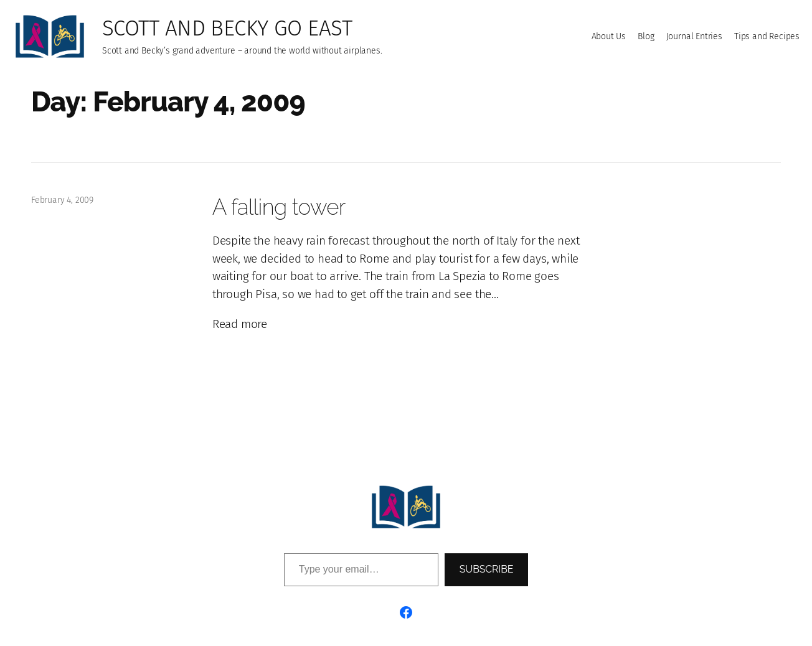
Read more (240, 325)
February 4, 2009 (62, 200)
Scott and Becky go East (227, 28)
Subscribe (487, 569)
